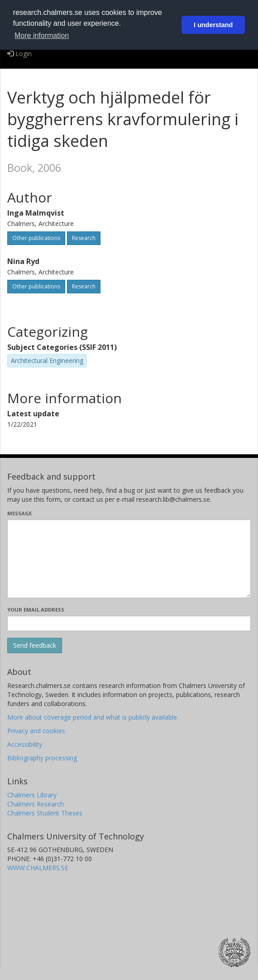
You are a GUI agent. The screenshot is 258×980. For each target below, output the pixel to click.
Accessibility (25, 744)
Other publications (36, 238)
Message (19, 513)
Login (19, 54)
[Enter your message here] (129, 559)
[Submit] (35, 645)
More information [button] (42, 35)
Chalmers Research (36, 804)
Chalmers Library (32, 795)
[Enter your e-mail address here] (129, 623)
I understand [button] (213, 25)
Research (84, 238)
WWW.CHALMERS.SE (38, 868)
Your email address (36, 610)
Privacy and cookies (36, 731)
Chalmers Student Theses (45, 813)
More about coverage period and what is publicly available (92, 717)
